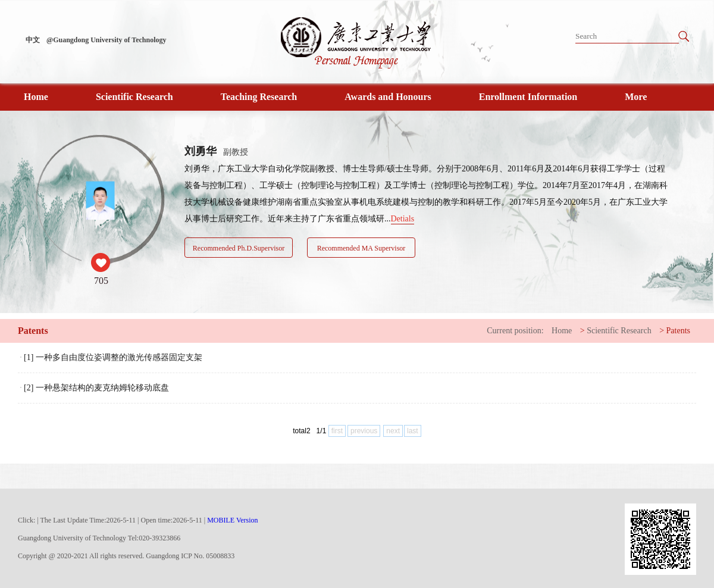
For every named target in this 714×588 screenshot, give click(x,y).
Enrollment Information (528, 97)
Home (36, 97)
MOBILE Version (232, 520)
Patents (678, 331)
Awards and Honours (388, 97)
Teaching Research (259, 97)
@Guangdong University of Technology (107, 40)
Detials (403, 219)
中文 (33, 40)
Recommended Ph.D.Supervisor (239, 248)
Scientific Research (134, 97)
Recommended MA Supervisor (361, 248)
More (636, 97)
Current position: (515, 331)
